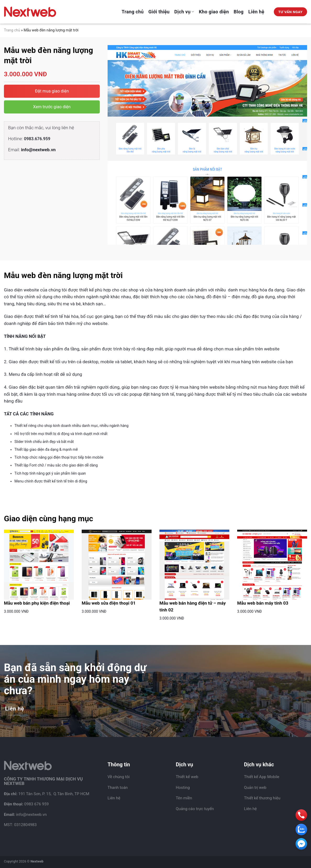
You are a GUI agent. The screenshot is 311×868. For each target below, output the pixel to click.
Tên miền (184, 798)
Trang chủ (133, 12)
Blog (238, 12)
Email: (32, 150)
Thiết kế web (187, 777)
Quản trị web (255, 788)
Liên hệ (256, 12)
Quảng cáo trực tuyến (195, 809)
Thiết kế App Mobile (262, 777)
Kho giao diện (214, 12)
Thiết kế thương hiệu (262, 798)
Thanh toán (118, 788)
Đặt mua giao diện (52, 91)
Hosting (183, 788)
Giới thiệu (159, 12)
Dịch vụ (184, 12)
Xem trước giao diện (52, 107)
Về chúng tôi (119, 777)
